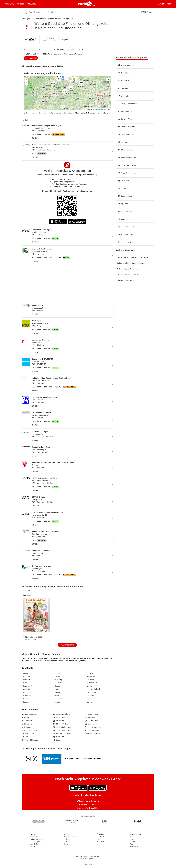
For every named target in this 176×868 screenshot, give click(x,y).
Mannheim (58, 699)
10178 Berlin (146, 12)
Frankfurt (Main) (29, 686)
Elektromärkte (125, 111)
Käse (134, 263)
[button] (108, 79)
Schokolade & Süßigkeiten (127, 257)
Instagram (101, 842)
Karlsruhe (89, 673)
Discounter (124, 96)
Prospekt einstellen (71, 837)
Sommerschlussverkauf (126, 280)
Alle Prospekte (67, 645)
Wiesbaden (90, 676)
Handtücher (144, 257)
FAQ (65, 842)
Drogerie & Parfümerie (128, 104)
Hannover (58, 673)
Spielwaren (124, 204)
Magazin (161, 4)
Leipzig (57, 676)
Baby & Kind (124, 73)
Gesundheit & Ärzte (127, 127)
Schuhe (122, 188)
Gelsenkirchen (91, 683)
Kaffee (137, 275)
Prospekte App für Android (88, 801)
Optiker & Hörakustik (128, 165)
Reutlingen (26, 19)
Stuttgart (26, 689)
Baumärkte (124, 81)
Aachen (89, 686)
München (26, 680)
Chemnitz (89, 696)
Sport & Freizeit (125, 211)
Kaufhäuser (124, 142)
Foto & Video (28, 737)
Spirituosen (134, 269)
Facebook (100, 837)
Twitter (99, 839)
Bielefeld (57, 692)
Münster (57, 702)
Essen (25, 699)
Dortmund (26, 692)
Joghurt (142, 263)
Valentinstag (122, 269)
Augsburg (89, 680)
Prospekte (9, 4)
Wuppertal (58, 689)
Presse (132, 839)
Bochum (57, 686)
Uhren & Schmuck (126, 227)
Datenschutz (135, 842)
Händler (20, 4)
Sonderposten (125, 196)
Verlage (67, 839)
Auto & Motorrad (126, 65)
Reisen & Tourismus (127, 173)
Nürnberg (58, 680)
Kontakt (67, 844)
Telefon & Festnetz (124, 275)
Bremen (25, 702)
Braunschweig (91, 692)
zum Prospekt (31, 58)
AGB (131, 844)
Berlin (94, 6)
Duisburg (58, 683)
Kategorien (32, 4)
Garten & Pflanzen (126, 119)
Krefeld (88, 702)
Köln (24, 683)
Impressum (134, 846)
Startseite (34, 837)
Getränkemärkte (126, 135)
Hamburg (26, 676)
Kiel (87, 699)
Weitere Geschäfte (126, 242)
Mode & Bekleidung (127, 158)
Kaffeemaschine (123, 263)
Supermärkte (125, 219)
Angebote (34, 844)
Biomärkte (124, 88)
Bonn (56, 696)
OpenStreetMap (99, 109)
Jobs (132, 837)
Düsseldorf (27, 696)
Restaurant (124, 181)
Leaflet (89, 109)
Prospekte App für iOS (88, 805)
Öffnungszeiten (36, 839)
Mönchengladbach (93, 689)
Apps (169, 4)
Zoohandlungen (125, 235)
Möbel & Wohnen (126, 150)
